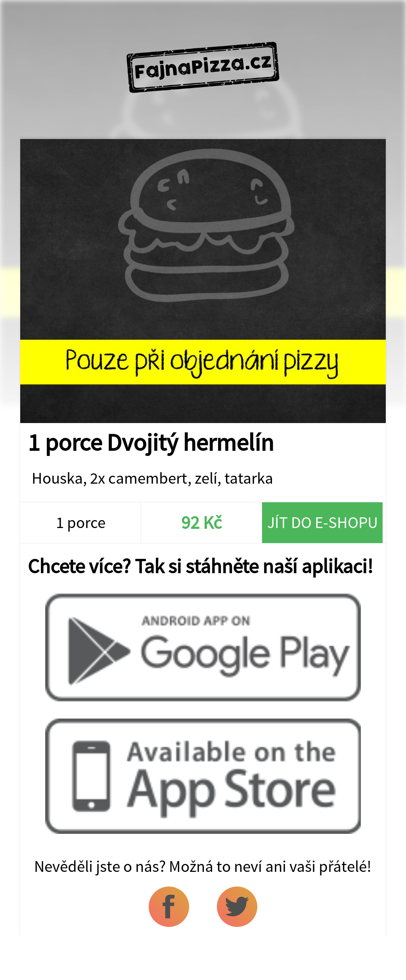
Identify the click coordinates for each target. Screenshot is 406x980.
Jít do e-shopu (323, 522)
